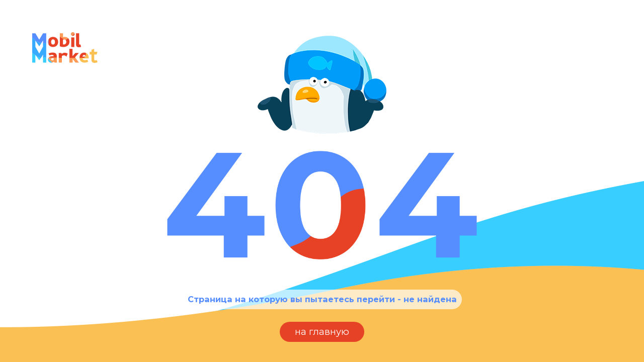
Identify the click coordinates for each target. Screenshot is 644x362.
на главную (322, 332)
